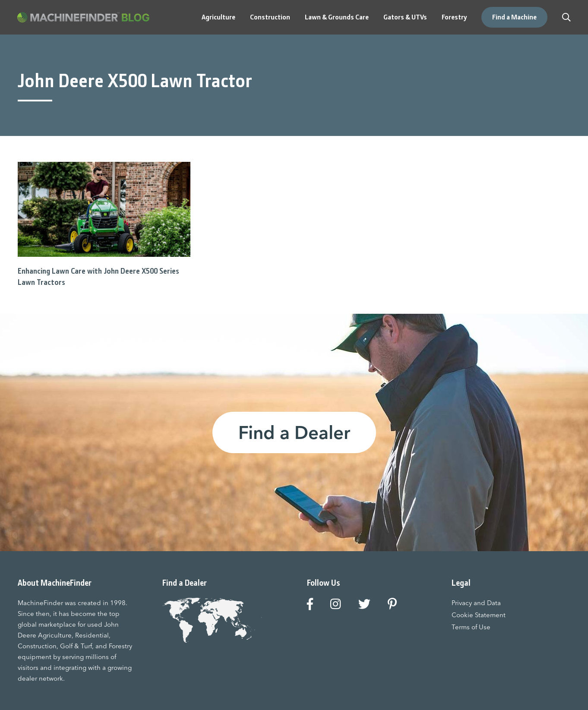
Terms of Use (471, 627)
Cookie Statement (479, 615)
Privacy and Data (476, 603)
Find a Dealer (294, 432)
